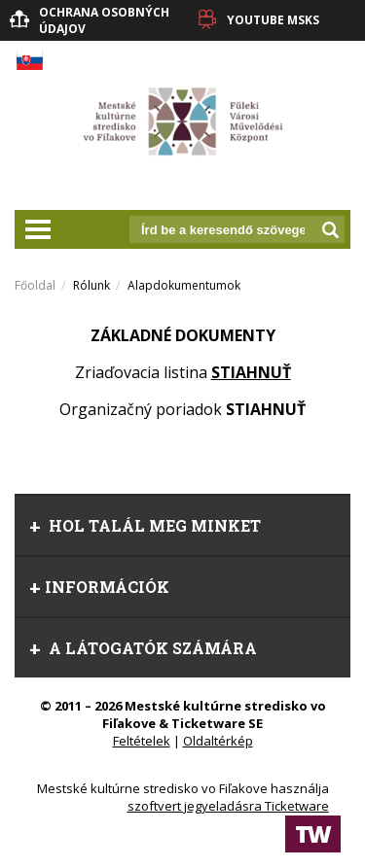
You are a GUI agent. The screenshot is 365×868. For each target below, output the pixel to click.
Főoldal (35, 285)
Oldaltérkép (218, 741)
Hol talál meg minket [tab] (145, 525)
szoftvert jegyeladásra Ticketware (228, 806)
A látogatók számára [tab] (143, 648)
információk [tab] (99, 587)
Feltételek (142, 741)
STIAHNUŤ (251, 372)
